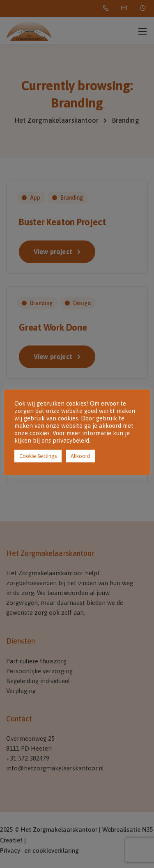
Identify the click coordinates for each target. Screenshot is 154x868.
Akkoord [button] (80, 456)
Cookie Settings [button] (38, 456)
